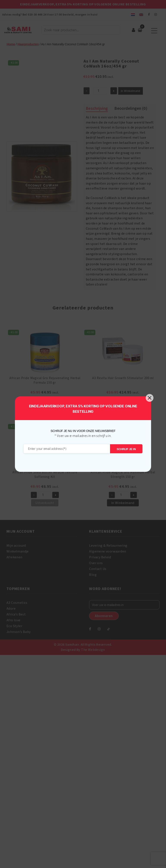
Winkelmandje (18, 551)
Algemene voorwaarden (108, 551)
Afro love (14, 620)
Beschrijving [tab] (97, 109)
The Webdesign (93, 650)
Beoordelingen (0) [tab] (131, 109)
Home (11, 44)
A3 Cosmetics (17, 603)
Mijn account (16, 546)
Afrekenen (14, 557)
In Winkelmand (131, 91)
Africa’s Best (16, 614)
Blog (93, 575)
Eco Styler (14, 626)
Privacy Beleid (100, 557)
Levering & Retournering (108, 546)
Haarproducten (28, 44)
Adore (11, 609)
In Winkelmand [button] (45, 409)
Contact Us (98, 569)
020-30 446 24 (37, 15)
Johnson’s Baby (19, 632)
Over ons (96, 563)
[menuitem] (133, 15)
